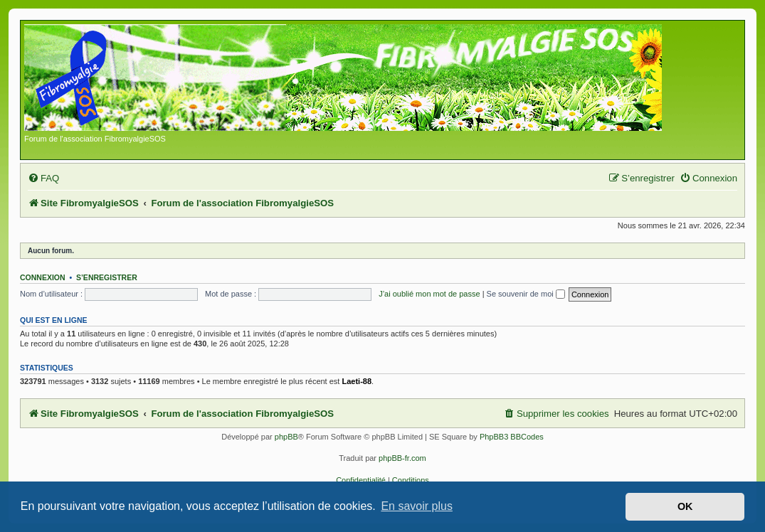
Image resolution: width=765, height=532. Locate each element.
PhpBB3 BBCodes (512, 437)
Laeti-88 (357, 381)
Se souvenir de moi (526, 294)
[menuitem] (43, 178)
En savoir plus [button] (417, 506)
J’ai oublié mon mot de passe (429, 294)
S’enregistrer (107, 277)
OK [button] (685, 506)
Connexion (43, 277)
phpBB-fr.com (402, 458)
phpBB (286, 437)
